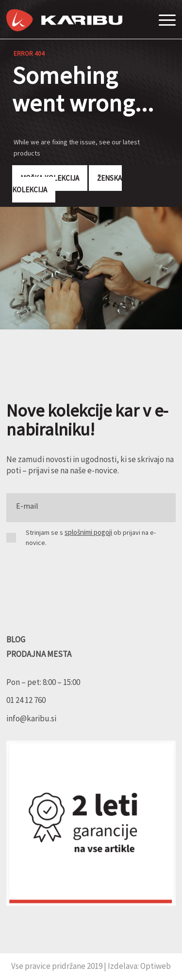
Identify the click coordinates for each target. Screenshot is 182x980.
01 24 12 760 (26, 700)
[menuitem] (165, 19)
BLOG (16, 639)
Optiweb (156, 966)
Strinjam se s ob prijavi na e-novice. (91, 537)
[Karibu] (64, 20)
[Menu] (165, 20)
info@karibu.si (31, 718)
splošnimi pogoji (88, 532)
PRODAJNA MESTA (39, 654)
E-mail (27, 506)
